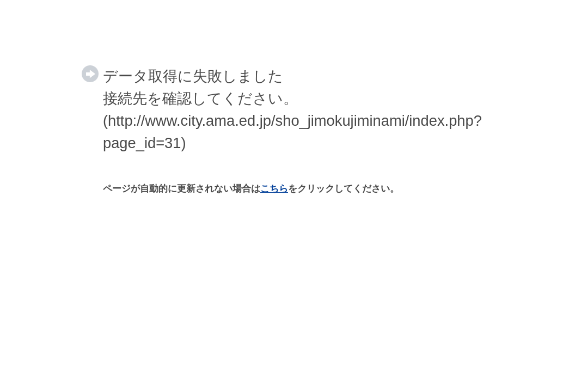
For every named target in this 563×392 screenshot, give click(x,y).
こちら (274, 189)
